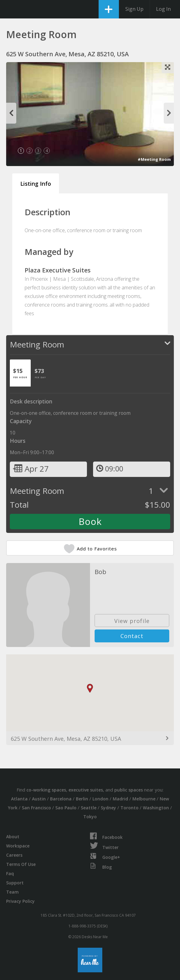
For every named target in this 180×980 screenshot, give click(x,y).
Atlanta (19, 799)
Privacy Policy (20, 901)
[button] (90, 688)
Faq (10, 873)
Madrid (120, 799)
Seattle (89, 808)
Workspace (18, 846)
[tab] (20, 373)
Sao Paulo (66, 808)
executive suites (86, 790)
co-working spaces (46, 790)
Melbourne (144, 799)
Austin (39, 799)
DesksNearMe (10, 9)
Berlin (82, 799)
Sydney (108, 808)
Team (12, 892)
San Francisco (36, 808)
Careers (14, 855)
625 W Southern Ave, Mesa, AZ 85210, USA (66, 739)
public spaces (129, 790)
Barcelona (61, 799)
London (100, 799)
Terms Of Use (21, 864)
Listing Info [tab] (36, 184)
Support (15, 883)
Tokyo (90, 817)
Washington (156, 808)
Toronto (129, 808)
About (13, 837)
